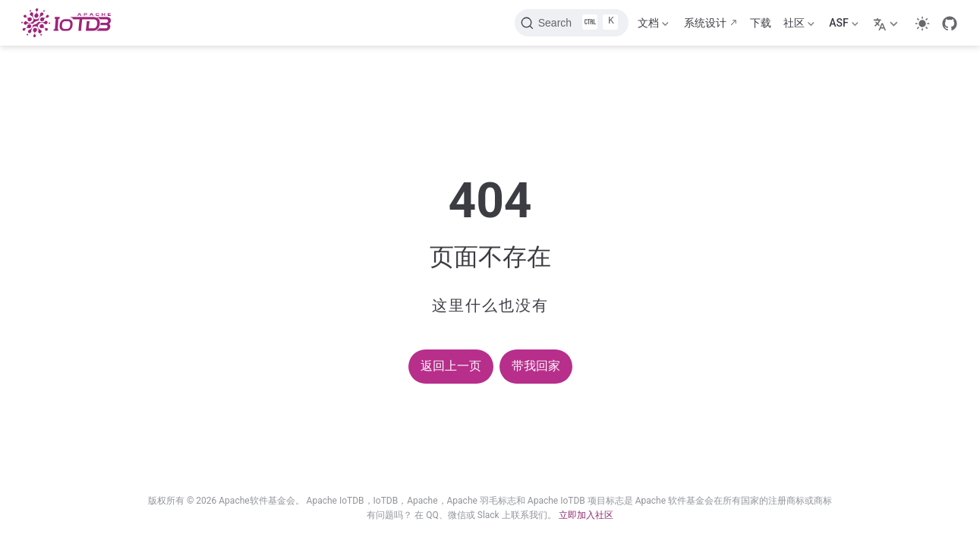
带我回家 (536, 366)
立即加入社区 (586, 515)
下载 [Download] (761, 23)
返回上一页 (451, 366)
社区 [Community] (799, 26)
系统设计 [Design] (705, 23)
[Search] (572, 23)
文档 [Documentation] (653, 26)
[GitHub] (950, 24)
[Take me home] (71, 23)
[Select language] (887, 23)
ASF (843, 26)
